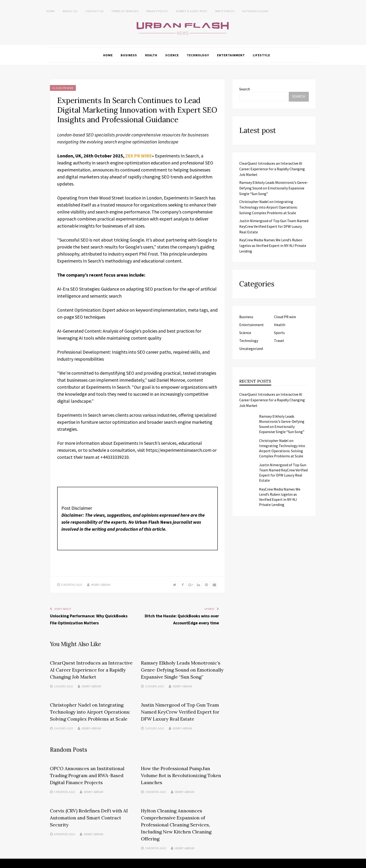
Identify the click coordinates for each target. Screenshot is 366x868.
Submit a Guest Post (192, 11)
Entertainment (231, 55)
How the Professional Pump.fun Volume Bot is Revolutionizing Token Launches (181, 775)
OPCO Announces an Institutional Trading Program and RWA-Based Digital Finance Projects (87, 775)
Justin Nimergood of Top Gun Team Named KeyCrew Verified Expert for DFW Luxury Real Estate (180, 712)
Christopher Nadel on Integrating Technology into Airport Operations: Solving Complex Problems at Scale (90, 712)
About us (70, 11)
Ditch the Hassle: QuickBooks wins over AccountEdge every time (182, 619)
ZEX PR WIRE (139, 155)
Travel (279, 340)
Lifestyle (261, 55)
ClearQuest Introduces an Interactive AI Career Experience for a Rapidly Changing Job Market (91, 670)
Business (129, 55)
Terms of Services (125, 11)
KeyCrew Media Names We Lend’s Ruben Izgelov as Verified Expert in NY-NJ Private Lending (273, 245)
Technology (198, 55)
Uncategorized (251, 348)
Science (172, 55)
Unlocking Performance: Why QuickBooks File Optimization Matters (89, 619)
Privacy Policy (157, 11)
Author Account (256, 11)
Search (245, 89)
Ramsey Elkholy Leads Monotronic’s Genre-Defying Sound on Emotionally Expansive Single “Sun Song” (182, 670)
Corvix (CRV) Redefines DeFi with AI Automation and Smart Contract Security (89, 817)
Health (151, 55)
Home (51, 11)
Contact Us (94, 11)
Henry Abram (101, 584)
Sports (279, 332)
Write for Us (225, 11)
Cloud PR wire (63, 88)
